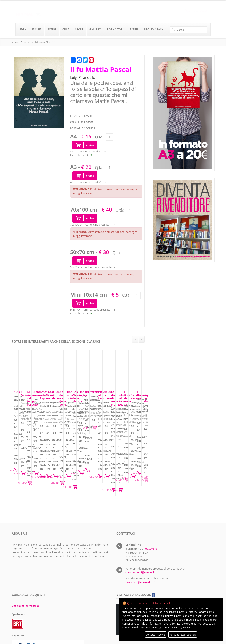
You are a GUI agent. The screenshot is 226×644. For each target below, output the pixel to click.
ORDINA (68, 458)
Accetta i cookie (156, 635)
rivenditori (115, 29)
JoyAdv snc (151, 508)
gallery (95, 29)
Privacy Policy (182, 627)
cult (66, 29)
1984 (17, 433)
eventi (134, 29)
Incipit (27, 42)
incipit (37, 29)
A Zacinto (90, 433)
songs (52, 29)
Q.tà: (99, 137)
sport (79, 29)
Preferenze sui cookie (168, 583)
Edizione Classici (45, 42)
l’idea (22, 29)
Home (15, 42)
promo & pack (154, 29)
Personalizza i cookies (183, 635)
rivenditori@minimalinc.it (140, 542)
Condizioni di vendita (25, 565)
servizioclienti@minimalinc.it (142, 532)
